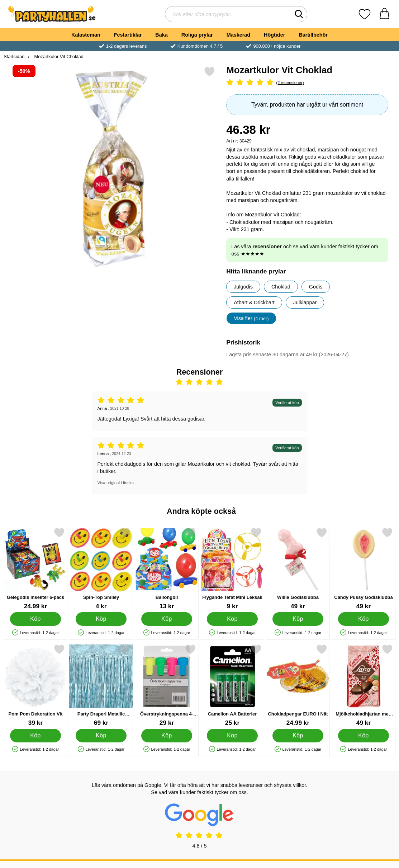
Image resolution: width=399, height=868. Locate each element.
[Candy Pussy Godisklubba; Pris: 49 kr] (364, 569)
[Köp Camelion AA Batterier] (232, 736)
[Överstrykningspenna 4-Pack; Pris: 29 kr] (167, 685)
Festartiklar (128, 35)
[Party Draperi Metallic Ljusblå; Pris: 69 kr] (101, 685)
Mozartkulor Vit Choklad (58, 57)
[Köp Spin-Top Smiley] (101, 619)
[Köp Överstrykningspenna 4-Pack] (167, 736)
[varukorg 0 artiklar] (384, 14)
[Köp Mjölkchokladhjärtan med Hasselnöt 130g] (364, 736)
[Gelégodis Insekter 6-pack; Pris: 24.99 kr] (35, 569)
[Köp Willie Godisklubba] (298, 619)
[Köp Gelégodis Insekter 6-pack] (35, 619)
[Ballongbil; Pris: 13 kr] (167, 569)
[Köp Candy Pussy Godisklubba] (364, 619)
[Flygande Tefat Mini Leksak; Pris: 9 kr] (232, 569)
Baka (161, 35)
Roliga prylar (197, 35)
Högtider (274, 35)
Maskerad (238, 35)
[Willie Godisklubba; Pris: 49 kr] (298, 569)
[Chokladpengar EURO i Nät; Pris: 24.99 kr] (298, 685)
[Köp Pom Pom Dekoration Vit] (35, 736)
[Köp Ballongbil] (167, 619)
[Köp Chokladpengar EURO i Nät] (298, 736)
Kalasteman (86, 35)
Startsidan (14, 57)
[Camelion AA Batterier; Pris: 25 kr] (232, 685)
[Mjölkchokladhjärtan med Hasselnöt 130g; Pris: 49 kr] (364, 685)
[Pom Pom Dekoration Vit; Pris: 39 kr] (35, 685)
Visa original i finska (116, 483)
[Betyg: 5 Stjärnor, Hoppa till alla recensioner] (307, 83)
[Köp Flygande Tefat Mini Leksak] (232, 619)
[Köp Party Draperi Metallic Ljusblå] (101, 736)
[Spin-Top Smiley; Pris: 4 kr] (101, 569)
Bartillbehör (313, 35)
